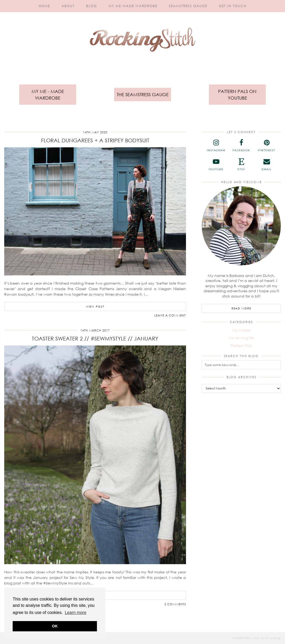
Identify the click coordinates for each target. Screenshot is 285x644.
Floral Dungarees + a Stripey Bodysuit (95, 140)
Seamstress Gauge (188, 6)
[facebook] (241, 146)
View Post (95, 306)
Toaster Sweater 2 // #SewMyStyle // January (95, 338)
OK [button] (55, 626)
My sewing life (241, 338)
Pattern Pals (241, 346)
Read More (241, 308)
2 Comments (175, 604)
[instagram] (216, 146)
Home (44, 6)
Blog (92, 6)
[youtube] (216, 165)
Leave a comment (170, 315)
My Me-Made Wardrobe (133, 6)
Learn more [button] (76, 613)
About (68, 6)
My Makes (241, 330)
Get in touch (233, 6)
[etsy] (241, 165)
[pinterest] (267, 146)
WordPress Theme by (256, 638)
